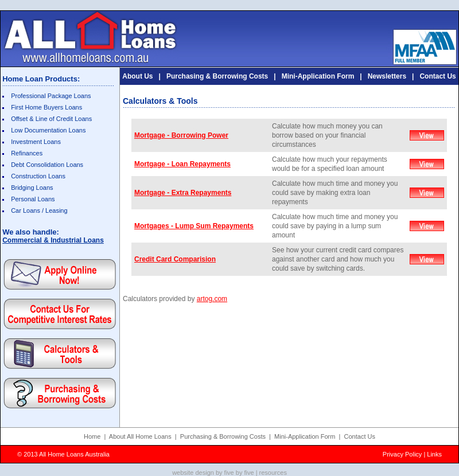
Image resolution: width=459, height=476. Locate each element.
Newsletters (387, 76)
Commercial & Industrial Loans (53, 240)
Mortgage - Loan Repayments (182, 164)
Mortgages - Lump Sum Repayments (194, 226)
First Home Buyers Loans (46, 107)
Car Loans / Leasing (39, 210)
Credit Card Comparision (175, 259)
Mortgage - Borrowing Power (181, 135)
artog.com (212, 299)
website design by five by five (213, 473)
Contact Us (437, 76)
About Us (137, 76)
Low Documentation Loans (48, 130)
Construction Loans (38, 176)
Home (92, 436)
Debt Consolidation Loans (47, 165)
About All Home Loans (140, 436)
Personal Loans (33, 199)
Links (434, 454)
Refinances (27, 153)
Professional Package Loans (51, 96)
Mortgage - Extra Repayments (183, 193)
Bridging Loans (32, 188)
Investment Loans (36, 142)
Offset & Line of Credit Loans (51, 119)
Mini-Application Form (318, 76)
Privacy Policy (402, 454)
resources (273, 473)
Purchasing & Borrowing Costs (217, 76)
